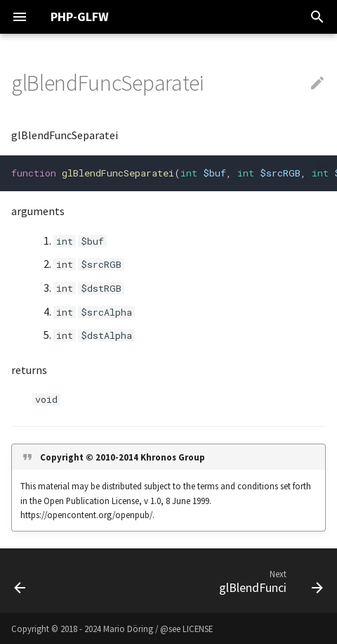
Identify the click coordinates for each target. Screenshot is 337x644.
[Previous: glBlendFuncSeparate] (20, 581)
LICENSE (198, 629)
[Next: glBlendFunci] (269, 581)
